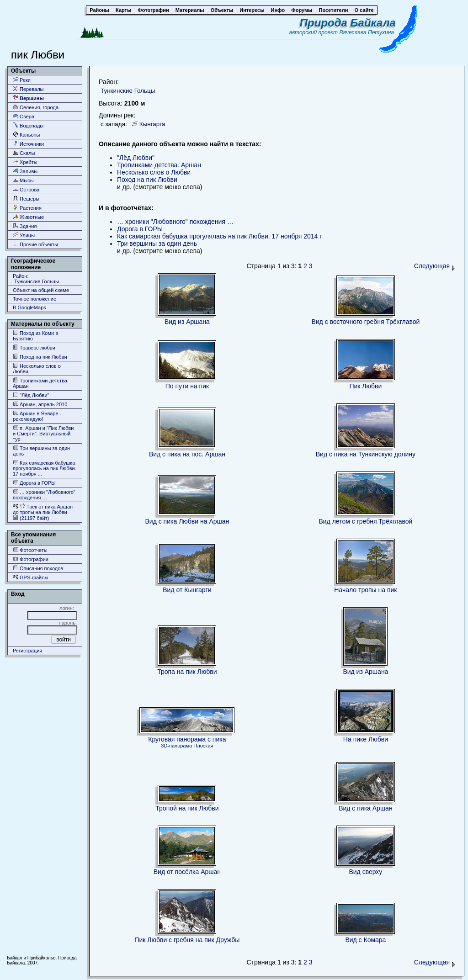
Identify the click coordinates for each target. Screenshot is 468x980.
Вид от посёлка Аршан (187, 872)
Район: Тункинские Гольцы (36, 279)
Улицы (24, 235)
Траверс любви (34, 347)
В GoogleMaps (29, 307)
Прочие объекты (35, 244)
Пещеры (26, 199)
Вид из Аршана (187, 322)
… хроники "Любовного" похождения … (44, 495)
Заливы (25, 171)
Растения (27, 208)
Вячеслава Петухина (367, 32)
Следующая (435, 266)
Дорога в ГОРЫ (34, 483)
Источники (28, 144)
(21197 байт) (31, 518)
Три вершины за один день (41, 451)
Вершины (28, 98)
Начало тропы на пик (365, 590)
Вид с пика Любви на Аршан (187, 521)
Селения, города (36, 107)
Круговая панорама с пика (187, 739)
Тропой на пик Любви (187, 808)
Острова (26, 189)
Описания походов (38, 568)
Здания (25, 226)
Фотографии (31, 559)
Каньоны (27, 135)
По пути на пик (187, 386)
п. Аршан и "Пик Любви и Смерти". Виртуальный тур (43, 433)
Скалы (24, 153)
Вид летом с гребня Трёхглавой (365, 521)
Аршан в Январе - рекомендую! (37, 416)
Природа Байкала (348, 23)
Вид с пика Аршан (366, 808)
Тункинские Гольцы (128, 91)
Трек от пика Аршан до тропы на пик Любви (43, 509)
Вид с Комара (365, 940)
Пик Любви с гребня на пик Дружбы (187, 940)
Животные (28, 217)
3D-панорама (176, 746)
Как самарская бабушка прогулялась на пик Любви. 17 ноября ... (45, 468)
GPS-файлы (31, 577)
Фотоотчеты (30, 550)
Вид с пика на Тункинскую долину (366, 454)
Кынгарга (152, 124)
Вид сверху (365, 872)
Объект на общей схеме (41, 290)
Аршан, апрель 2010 (40, 404)
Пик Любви (365, 386)
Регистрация (27, 651)
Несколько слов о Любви (37, 368)
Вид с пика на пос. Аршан (187, 454)
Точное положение (35, 299)
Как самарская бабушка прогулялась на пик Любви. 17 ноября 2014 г (219, 236)
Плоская (203, 746)
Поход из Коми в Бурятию (35, 336)
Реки (22, 80)
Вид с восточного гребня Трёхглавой (365, 322)
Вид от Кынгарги (187, 590)
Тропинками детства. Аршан (41, 383)
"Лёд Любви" (31, 395)
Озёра (24, 116)
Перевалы (28, 89)
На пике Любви (366, 739)
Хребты (25, 162)
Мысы (23, 180)
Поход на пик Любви (40, 357)
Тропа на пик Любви (187, 672)
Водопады (28, 125)
